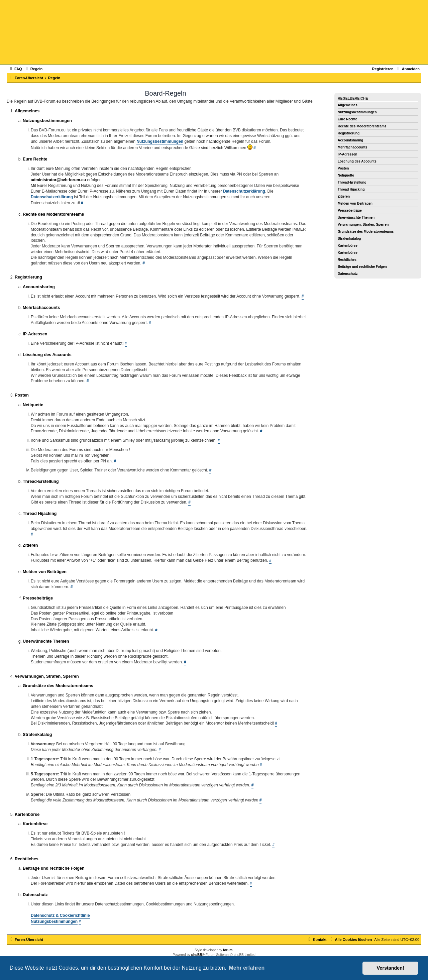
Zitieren (344, 196)
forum (228, 950)
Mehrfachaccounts (352, 147)
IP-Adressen (347, 154)
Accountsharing (350, 140)
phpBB (197, 955)
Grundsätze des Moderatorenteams (366, 232)
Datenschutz (348, 274)
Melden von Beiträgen (355, 203)
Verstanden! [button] (391, 968)
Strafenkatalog (349, 239)
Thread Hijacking (351, 189)
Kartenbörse (348, 246)
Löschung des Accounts (357, 161)
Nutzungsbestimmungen (357, 112)
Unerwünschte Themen (356, 217)
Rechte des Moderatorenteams (362, 126)
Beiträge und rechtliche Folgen (362, 267)
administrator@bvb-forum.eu (58, 180)
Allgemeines (348, 105)
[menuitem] (15, 69)
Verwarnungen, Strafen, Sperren (363, 225)
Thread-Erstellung (352, 182)
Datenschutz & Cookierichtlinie (60, 915)
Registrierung (349, 133)
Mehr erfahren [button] (247, 968)
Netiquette (346, 175)
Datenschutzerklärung (244, 191)
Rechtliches (347, 260)
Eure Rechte (347, 119)
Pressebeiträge (350, 210)
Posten (343, 168)
